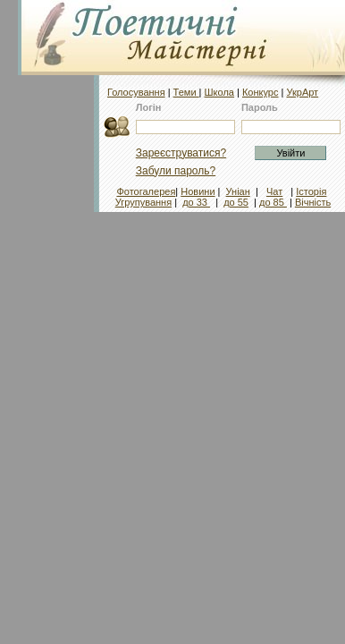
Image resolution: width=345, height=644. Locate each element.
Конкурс (261, 92)
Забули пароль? (176, 171)
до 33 (196, 202)
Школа (219, 92)
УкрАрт (302, 92)
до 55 (236, 202)
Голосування (136, 92)
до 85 (273, 202)
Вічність (313, 202)
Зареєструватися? (181, 153)
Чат (274, 191)
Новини (198, 191)
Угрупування (143, 202)
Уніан (238, 191)
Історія (311, 191)
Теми (186, 92)
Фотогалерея (146, 191)
